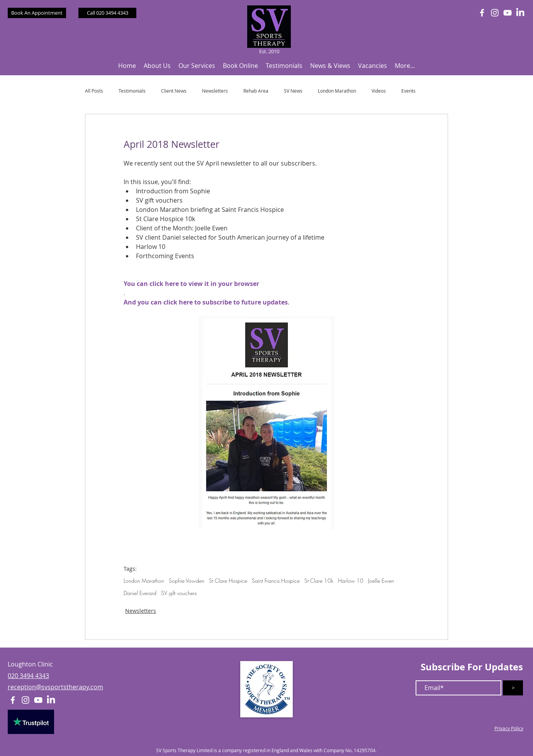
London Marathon (337, 91)
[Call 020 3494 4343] (107, 13)
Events (408, 91)
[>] (513, 688)
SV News (293, 91)
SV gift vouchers (179, 593)
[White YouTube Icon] (508, 13)
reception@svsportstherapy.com (55, 687)
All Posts (94, 91)
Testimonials (132, 91)
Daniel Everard (140, 593)
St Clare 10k (319, 581)
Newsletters (215, 91)
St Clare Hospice (228, 581)
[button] (157, 66)
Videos (379, 91)
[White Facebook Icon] (482, 13)
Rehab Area (256, 91)
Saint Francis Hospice (276, 581)
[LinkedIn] (520, 13)
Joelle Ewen (381, 581)
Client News (174, 91)
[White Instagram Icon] (495, 13)
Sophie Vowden (187, 581)
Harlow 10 (351, 581)
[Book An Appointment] (37, 13)
